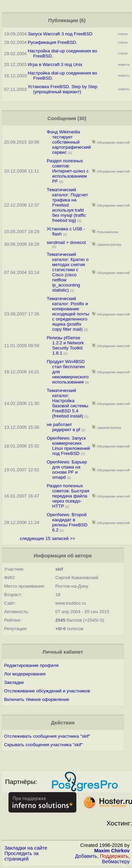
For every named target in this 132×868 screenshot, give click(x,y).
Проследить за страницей (22, 856)
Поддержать (114, 856)
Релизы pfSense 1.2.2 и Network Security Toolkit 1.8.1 (65, 345)
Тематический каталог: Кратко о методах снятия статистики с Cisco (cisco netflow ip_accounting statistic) (68, 272)
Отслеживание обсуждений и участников (47, 691)
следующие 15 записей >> (47, 538)
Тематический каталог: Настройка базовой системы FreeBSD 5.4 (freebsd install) (68, 403)
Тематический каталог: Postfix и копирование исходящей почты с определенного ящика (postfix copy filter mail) (68, 314)
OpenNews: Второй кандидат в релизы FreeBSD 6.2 (67, 522)
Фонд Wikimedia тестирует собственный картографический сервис (69, 142)
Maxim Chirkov (112, 851)
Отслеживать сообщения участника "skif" (47, 736)
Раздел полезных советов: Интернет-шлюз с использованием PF (68, 171)
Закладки (14, 682)
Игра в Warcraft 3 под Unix (55, 64)
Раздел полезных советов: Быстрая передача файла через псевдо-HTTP (68, 496)
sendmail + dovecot (66, 242)
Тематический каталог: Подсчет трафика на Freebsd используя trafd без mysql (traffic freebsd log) (67, 205)
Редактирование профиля (31, 665)
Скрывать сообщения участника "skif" (43, 745)
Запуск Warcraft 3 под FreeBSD (60, 34)
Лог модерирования (25, 674)
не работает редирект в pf (63, 427)
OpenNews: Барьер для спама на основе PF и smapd (67, 470)
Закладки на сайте (26, 848)
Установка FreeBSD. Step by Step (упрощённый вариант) (63, 89)
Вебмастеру (116, 862)
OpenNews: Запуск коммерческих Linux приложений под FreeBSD (68, 446)
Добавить (86, 856)
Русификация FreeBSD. (53, 42)
